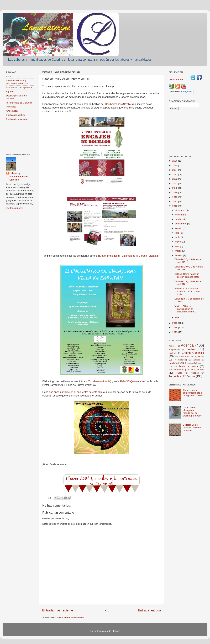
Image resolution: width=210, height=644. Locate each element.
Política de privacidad (17, 119)
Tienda (200, 370)
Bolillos (191, 349)
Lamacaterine (176, 79)
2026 (175, 161)
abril (178, 246)
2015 (175, 323)
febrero (179, 255)
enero (178, 317)
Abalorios (173, 346)
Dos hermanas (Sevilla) (118, 104)
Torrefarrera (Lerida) (100, 381)
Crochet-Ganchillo (193, 353)
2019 (175, 192)
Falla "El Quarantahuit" (133, 381)
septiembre (181, 224)
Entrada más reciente (58, 610)
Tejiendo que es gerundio (181, 370)
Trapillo (179, 373)
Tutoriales (11, 107)
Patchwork (174, 363)
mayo (178, 242)
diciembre (180, 210)
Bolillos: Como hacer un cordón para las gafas (187, 275)
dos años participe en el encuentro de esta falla (76, 392)
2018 (175, 197)
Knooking (183, 360)
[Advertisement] (20, 137)
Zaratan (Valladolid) (109, 256)
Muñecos (196, 360)
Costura (172, 353)
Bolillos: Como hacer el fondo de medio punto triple (187, 291)
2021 (175, 184)
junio (178, 237)
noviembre (181, 215)
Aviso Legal (12, 111)
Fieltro (178, 357)
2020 (175, 188)
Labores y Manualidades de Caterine (19, 176)
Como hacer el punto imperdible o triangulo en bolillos (193, 393)
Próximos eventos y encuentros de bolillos (17, 82)
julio (177, 233)
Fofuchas (189, 357)
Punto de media (188, 366)
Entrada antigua (149, 610)
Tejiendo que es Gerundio (19, 103)
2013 (175, 332)
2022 (175, 179)
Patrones (189, 363)
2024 (175, 170)
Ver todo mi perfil (15, 208)
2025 (175, 165)
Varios (191, 376)
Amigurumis (174, 349)
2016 (175, 206)
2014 (175, 328)
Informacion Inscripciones (19, 88)
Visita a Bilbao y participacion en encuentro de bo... (185, 309)
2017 (175, 202)
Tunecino (195, 373)
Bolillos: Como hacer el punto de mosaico (192, 428)
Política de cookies (16, 115)
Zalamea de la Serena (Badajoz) (140, 256)
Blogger (116, 631)
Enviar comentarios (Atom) (71, 617)
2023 (175, 174)
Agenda (10, 92)
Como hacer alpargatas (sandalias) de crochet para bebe (192, 412)
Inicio (106, 610)
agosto (179, 228)
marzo (179, 251)
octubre (179, 219)
